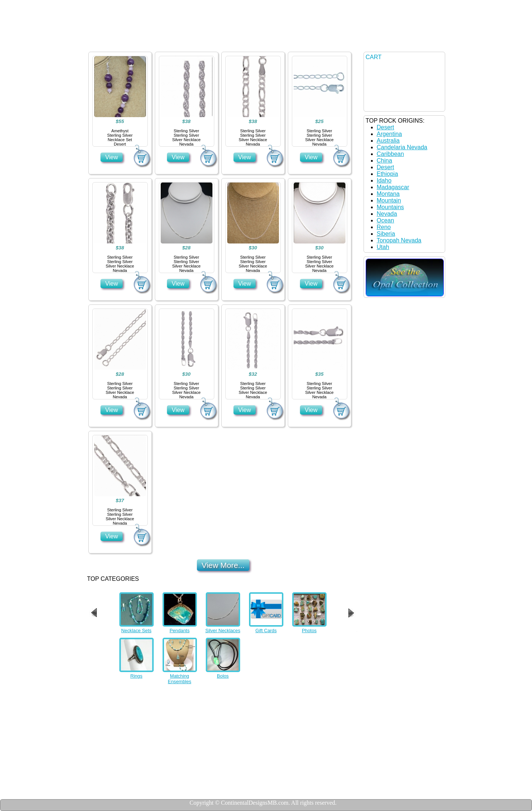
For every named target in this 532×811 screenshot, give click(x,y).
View (112, 157)
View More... (223, 565)
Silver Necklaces (223, 631)
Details (208, 43)
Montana (388, 194)
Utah (383, 247)
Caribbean (391, 154)
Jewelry (162, 43)
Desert (386, 127)
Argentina (390, 134)
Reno (384, 227)
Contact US (259, 43)
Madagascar (393, 187)
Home (117, 43)
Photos (309, 631)
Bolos (223, 676)
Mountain (389, 200)
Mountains (391, 207)
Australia (388, 141)
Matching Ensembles (179, 679)
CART (374, 57)
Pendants (180, 631)
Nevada (387, 214)
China (385, 161)
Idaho (384, 180)
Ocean (386, 220)
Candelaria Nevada (402, 147)
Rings (137, 676)
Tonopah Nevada (399, 240)
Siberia (386, 234)
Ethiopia (388, 174)
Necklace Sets (136, 631)
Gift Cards (266, 631)
